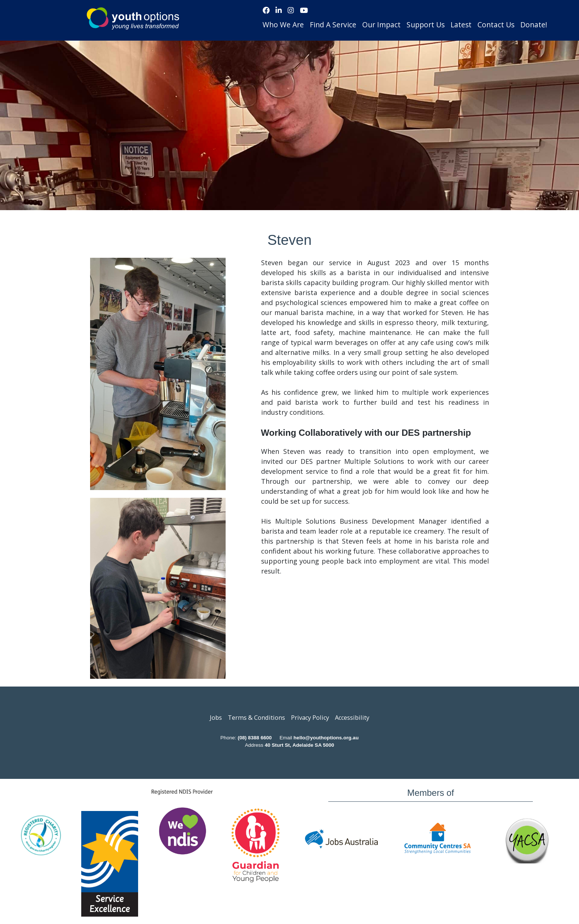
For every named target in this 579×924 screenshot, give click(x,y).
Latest (461, 25)
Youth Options (133, 18)
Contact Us (496, 25)
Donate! (534, 25)
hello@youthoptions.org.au (326, 738)
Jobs (216, 718)
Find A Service (333, 25)
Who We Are (283, 25)
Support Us (426, 25)
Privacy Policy (310, 718)
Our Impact (381, 25)
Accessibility (352, 718)
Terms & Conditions (256, 718)
